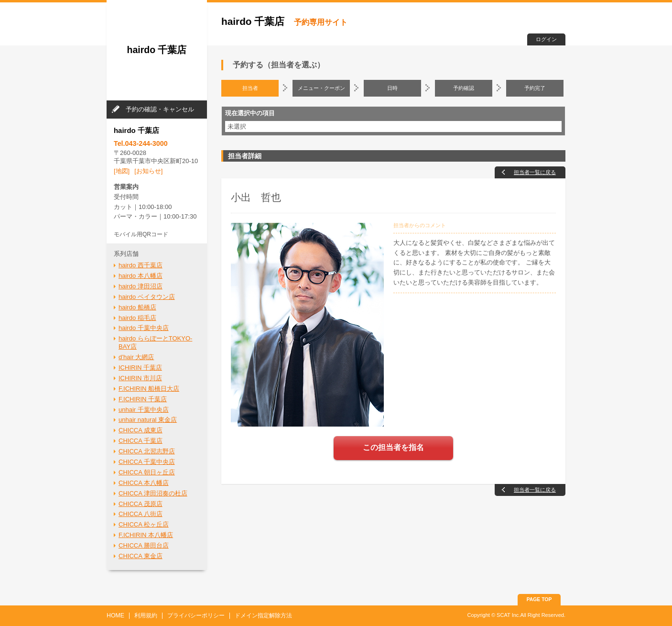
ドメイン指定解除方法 (263, 615)
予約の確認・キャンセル (160, 109)
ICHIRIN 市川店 (140, 378)
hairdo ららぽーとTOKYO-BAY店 (155, 342)
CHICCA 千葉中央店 (147, 462)
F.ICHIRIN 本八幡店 (146, 535)
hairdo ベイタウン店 (147, 297)
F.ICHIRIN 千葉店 (143, 399)
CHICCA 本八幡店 (144, 483)
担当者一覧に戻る (535, 172)
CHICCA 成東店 (141, 430)
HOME (115, 615)
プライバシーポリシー (196, 615)
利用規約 (146, 615)
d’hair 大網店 (136, 357)
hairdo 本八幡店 (141, 276)
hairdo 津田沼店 (141, 286)
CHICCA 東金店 (141, 556)
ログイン (546, 39)
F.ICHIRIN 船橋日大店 (149, 389)
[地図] (122, 171)
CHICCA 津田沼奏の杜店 (153, 493)
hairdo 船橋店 (137, 307)
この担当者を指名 (393, 447)
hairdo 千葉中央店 (144, 328)
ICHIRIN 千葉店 (140, 368)
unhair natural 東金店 (148, 420)
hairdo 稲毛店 (137, 318)
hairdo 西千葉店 (141, 265)
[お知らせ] (148, 171)
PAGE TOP (539, 599)
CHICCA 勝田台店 (144, 545)
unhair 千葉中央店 (144, 410)
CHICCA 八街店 (141, 514)
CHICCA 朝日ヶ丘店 (147, 472)
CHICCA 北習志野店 (147, 451)
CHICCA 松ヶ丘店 (144, 524)
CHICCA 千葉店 (141, 441)
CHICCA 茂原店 (141, 504)
